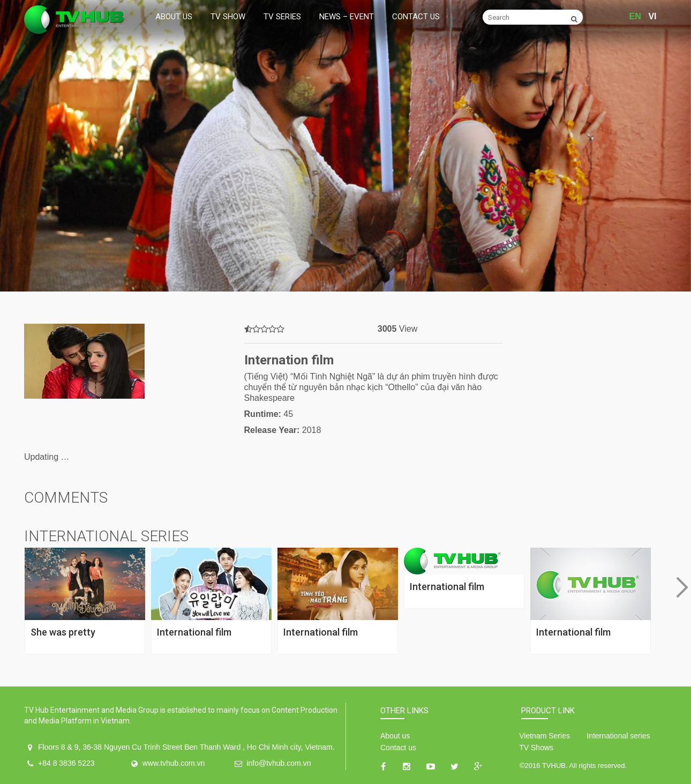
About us (174, 17)
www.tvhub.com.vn (174, 763)
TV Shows (536, 748)
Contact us (416, 17)
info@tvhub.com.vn (279, 763)
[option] (345, 146)
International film (194, 632)
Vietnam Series (544, 736)
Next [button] (682, 588)
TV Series (282, 17)
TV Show (228, 17)
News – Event (347, 17)
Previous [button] (9, 588)
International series (618, 736)
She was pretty (63, 632)
